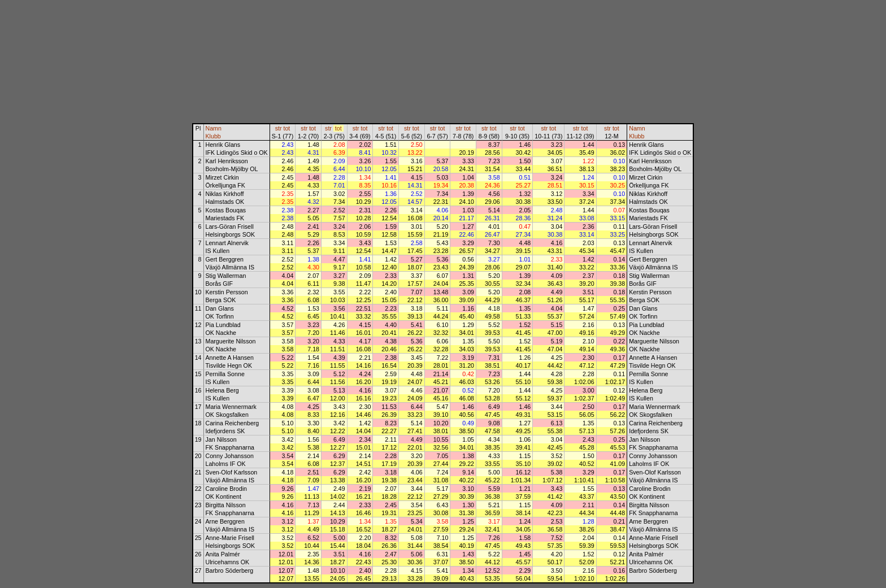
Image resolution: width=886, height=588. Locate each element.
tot (286, 128)
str (279, 128)
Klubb (213, 136)
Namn (214, 128)
